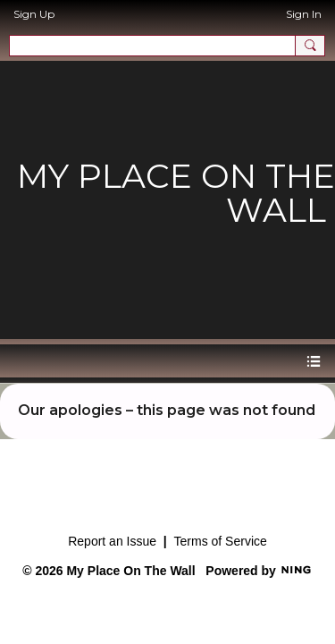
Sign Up (34, 14)
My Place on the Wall (176, 193)
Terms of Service (221, 541)
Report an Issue (112, 541)
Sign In (304, 14)
